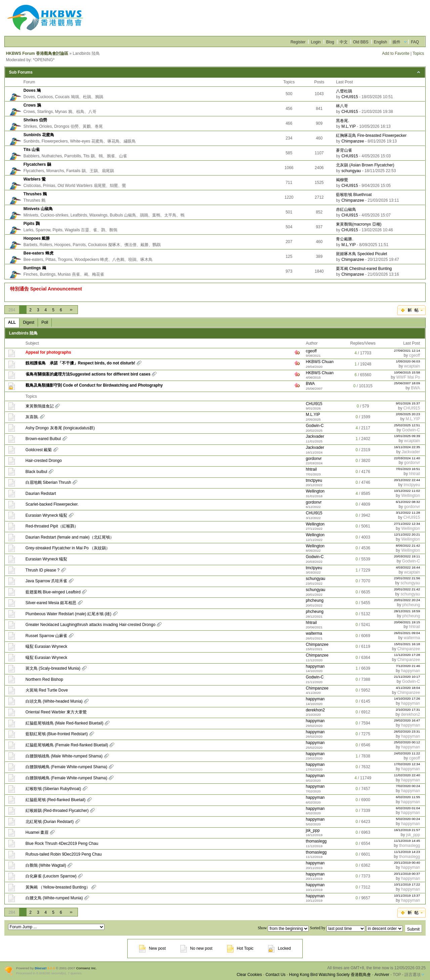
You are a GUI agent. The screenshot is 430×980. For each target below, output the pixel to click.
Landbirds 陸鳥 (23, 333)
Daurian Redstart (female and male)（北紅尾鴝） (70, 537)
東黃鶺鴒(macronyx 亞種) (359, 224)
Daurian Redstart (41, 494)
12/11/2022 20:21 (407, 534)
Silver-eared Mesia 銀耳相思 (51, 603)
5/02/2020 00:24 (408, 819)
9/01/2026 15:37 (408, 403)
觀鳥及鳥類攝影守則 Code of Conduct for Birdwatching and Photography (94, 385)
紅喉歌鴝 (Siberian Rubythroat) (53, 789)
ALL (12, 322)
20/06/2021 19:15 (407, 622)
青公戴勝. (345, 239)
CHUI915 (350, 97)
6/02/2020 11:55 (408, 797)
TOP (397, 975)
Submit (413, 929)
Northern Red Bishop (44, 679)
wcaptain (412, 366)
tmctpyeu (314, 480)
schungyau (351, 171)
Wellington (315, 491)
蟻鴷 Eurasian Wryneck (46, 646)
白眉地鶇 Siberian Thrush (48, 482)
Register (298, 42)
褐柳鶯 (342, 180)
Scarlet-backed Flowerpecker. (52, 504)
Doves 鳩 (32, 90)
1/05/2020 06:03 (408, 361)
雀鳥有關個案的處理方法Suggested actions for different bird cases (88, 374)
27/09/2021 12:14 (407, 350)
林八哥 (342, 106)
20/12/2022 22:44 (407, 480)
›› (71, 310)
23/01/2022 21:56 (407, 578)
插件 (396, 42)
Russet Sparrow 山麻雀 (47, 636)
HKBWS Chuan (320, 362)
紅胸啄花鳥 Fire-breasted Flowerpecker (371, 135)
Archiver (382, 975)
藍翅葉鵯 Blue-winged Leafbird (53, 592)
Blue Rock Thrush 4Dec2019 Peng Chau (62, 844)
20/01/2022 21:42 (407, 589)
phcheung (315, 600)
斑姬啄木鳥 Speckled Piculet (361, 254)
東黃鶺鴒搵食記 (40, 406)
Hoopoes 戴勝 (37, 238)
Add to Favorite (396, 53)
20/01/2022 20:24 (407, 600)
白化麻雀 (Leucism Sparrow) (51, 876)
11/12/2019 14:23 (407, 852)
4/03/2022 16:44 (408, 567)
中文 (344, 42)
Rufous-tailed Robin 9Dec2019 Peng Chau (64, 854)
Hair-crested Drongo (44, 461)
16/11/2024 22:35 (407, 447)
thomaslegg (316, 841)
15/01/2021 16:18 (407, 644)
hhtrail (311, 469)
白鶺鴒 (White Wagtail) (46, 865)
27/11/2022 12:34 (407, 524)
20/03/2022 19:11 (407, 556)
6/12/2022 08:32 (408, 502)
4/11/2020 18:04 (408, 688)
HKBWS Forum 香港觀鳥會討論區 (37, 53)
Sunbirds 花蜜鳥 (39, 135)
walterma (314, 633)
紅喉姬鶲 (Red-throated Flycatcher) (57, 811)
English (380, 42)
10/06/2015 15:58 (407, 372)
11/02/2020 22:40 (407, 775)
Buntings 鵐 (35, 268)
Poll (45, 322)
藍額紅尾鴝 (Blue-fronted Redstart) (57, 734)
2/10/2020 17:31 (408, 710)
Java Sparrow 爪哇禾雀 (47, 581)
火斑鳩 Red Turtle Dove (47, 690)
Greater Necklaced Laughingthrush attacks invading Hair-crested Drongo (91, 625)
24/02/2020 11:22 (407, 753)
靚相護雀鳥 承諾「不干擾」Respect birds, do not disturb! (80, 363)
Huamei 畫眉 (37, 832)
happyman (315, 666)
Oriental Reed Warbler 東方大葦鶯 (56, 712)
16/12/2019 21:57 (407, 830)
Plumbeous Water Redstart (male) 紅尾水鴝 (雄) (69, 614)
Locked (279, 948)
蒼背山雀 (344, 150)
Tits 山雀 (32, 150)
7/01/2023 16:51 (408, 469)
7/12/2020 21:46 (408, 666)
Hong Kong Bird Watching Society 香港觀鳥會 (330, 975)
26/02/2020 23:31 (407, 731)
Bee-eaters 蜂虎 (38, 253)
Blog (330, 42)
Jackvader (315, 436)
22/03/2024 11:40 (407, 458)
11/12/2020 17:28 (407, 655)
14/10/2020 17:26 (407, 698)
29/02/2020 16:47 (407, 720)
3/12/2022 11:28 (408, 513)
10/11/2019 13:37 (407, 895)
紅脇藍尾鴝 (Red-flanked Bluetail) (56, 800)
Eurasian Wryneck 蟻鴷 (46, 515)
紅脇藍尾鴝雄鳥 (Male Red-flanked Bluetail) (64, 723)
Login (316, 42)
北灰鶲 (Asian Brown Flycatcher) (365, 165)
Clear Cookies (249, 975)
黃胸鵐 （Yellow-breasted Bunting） (58, 887)
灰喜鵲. (32, 417)
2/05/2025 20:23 (408, 414)
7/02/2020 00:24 (408, 786)
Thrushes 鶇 (35, 194)
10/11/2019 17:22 (407, 884)
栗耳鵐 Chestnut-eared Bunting (364, 269)
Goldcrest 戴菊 (39, 450)
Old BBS (361, 42)
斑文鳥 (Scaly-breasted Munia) (53, 668)
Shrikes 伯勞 (35, 120)
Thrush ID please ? (42, 570)
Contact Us (275, 975)
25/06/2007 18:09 (407, 383)
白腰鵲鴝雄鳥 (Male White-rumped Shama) (64, 756)
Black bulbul (36, 472)
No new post (197, 948)
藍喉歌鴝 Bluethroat (354, 195)
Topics (418, 53)
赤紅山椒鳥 (346, 209)
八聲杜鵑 (344, 91)
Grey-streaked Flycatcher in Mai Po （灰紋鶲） (68, 548)
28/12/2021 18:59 (407, 611)
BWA (310, 384)
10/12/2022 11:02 (407, 491)
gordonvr (314, 459)
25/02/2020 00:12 (407, 742)
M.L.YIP (348, 126)
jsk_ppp (313, 830)
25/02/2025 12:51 (407, 425)
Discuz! (40, 968)
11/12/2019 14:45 (407, 841)
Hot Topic (240, 948)
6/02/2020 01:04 (408, 808)
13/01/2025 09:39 (407, 436)
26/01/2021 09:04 (407, 633)
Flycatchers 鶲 (37, 164)
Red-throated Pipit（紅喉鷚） (52, 526)
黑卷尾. (342, 121)
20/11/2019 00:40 (407, 863)
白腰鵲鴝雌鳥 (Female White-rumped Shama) (66, 767)
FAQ (415, 42)
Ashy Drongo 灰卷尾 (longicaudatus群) (60, 428)
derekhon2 (315, 710)
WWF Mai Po (408, 377)
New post (152, 948)
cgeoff (311, 351)
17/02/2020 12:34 (407, 764)
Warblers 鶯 (35, 179)
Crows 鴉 (32, 105)
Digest (29, 322)
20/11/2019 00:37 (407, 874)
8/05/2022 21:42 (408, 545)
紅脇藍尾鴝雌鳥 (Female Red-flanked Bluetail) (67, 745)
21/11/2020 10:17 (407, 677)
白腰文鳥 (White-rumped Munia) (54, 898)
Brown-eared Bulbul (43, 439)
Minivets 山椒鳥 (38, 209)
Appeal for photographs (48, 352)
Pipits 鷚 (32, 224)
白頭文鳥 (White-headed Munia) (54, 701)
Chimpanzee (353, 141)
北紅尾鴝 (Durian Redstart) (50, 822)
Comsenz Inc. (87, 968)
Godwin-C (315, 426)
